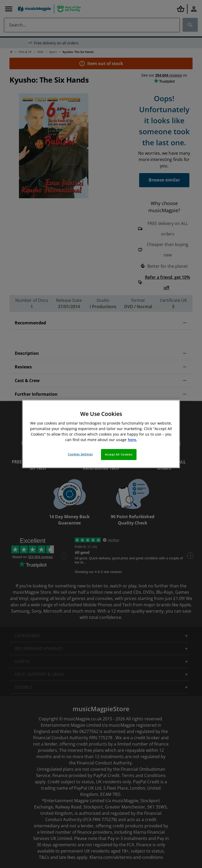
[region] (101, 434)
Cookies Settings (80, 454)
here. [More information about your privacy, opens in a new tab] (132, 440)
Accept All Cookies (119, 455)
